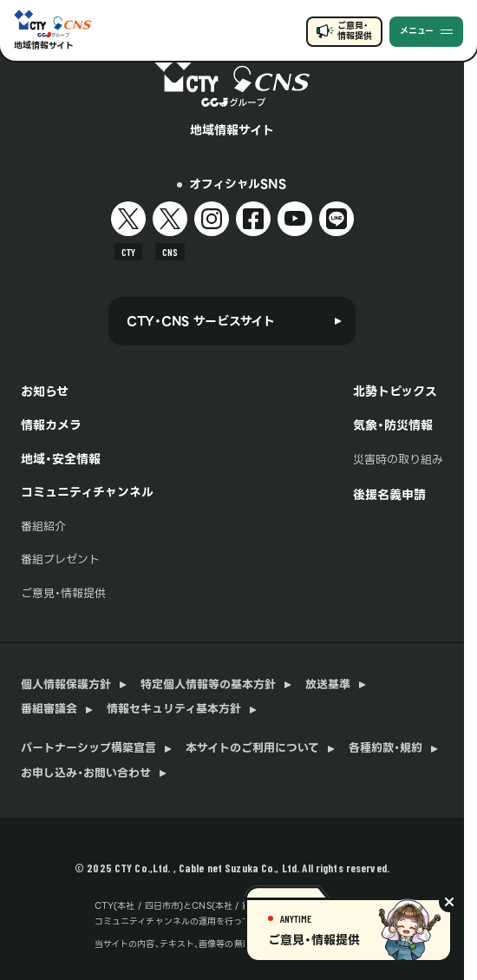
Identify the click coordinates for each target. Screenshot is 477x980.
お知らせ (45, 391)
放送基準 (328, 685)
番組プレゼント (60, 559)
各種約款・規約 (386, 748)
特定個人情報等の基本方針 (208, 685)
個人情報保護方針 (66, 685)
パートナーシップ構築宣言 (88, 748)
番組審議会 (49, 709)
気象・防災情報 (393, 425)
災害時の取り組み (398, 460)
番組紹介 (43, 526)
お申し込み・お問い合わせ (86, 773)
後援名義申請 (389, 495)
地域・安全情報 (61, 459)
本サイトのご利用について (252, 748)
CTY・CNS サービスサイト (201, 321)
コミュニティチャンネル (87, 492)
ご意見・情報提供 (354, 31)
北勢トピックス (395, 391)
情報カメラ (51, 425)
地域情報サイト (44, 46)
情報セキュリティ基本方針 (174, 709)
